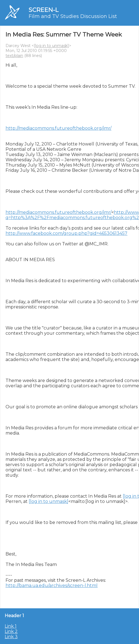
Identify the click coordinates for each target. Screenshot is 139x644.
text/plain (14, 56)
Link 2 (11, 631)
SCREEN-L (44, 10)
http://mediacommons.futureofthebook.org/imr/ (58, 128)
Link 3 (11, 637)
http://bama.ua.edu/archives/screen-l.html (52, 585)
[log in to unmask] (51, 46)
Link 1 (11, 626)
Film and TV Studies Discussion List (73, 16)
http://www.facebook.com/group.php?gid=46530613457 (66, 233)
